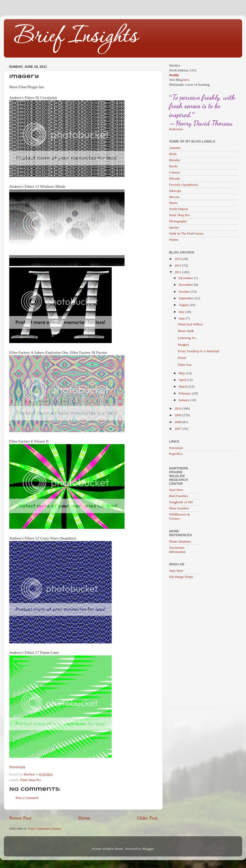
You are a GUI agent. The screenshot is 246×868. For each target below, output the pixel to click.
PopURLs (176, 454)
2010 (178, 408)
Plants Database (180, 541)
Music (173, 203)
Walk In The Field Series (186, 233)
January (184, 400)
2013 (178, 259)
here (186, 80)
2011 (178, 272)
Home (84, 818)
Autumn (175, 148)
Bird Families (179, 496)
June (182, 318)
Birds (173, 154)
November (186, 285)
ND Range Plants (181, 577)
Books (174, 166)
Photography (178, 221)
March (184, 386)
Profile (174, 75)
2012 (178, 265)
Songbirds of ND (181, 502)
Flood (182, 358)
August (184, 305)
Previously (17, 767)
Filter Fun (185, 365)
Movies (174, 197)
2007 (178, 429)
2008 (178, 422)
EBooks (175, 178)
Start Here (176, 490)
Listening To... (188, 338)
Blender (175, 160)
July (182, 312)
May (182, 373)
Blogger (148, 849)
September (186, 298)
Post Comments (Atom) (44, 828)
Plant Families (179, 508)
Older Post (147, 818)
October (185, 292)
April (183, 380)
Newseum (176, 448)
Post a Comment (27, 798)
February (185, 393)
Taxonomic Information (177, 550)
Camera (175, 172)
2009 (178, 415)
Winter (174, 240)
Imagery (184, 344)
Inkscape (175, 191)
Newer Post (20, 818)
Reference (176, 129)
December (186, 278)
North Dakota (179, 209)
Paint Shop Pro (31, 780)
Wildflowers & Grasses (180, 516)
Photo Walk (186, 331)
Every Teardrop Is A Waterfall (199, 351)
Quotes (174, 227)
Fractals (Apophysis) (184, 185)
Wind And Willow (190, 324)
